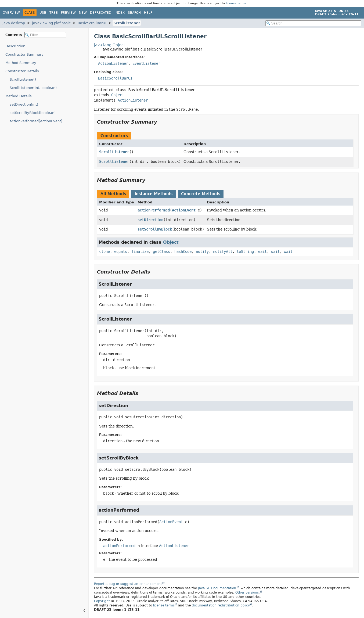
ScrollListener (127, 23)
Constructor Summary (24, 54)
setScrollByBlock (155, 229)
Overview (11, 13)
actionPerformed (154, 210)
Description (15, 46)
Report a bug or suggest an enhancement (128, 584)
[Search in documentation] (313, 23)
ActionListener (113, 63)
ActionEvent (184, 210)
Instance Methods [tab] (154, 194)
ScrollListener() (23, 79)
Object (118, 95)
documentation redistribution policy (221, 605)
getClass (161, 251)
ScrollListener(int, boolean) (33, 88)
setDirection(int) (24, 104)
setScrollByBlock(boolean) (33, 113)
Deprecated (101, 13)
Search (134, 13)
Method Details (19, 96)
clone (104, 251)
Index (120, 13)
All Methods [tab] (113, 194)
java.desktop (14, 23)
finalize (140, 251)
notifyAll (223, 251)
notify (202, 251)
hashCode (183, 251)
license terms (236, 3)
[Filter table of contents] (45, 35)
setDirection (150, 220)
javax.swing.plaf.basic (51, 23)
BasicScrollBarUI (92, 23)
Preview (68, 13)
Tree (54, 13)
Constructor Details (22, 71)
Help (148, 13)
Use (43, 13)
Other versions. (248, 592)
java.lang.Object (109, 45)
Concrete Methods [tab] (201, 194)
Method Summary (21, 63)
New (83, 13)
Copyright (102, 601)
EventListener (146, 63)
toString (245, 251)
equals (121, 251)
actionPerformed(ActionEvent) (36, 121)
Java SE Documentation (217, 588)
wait (262, 251)
